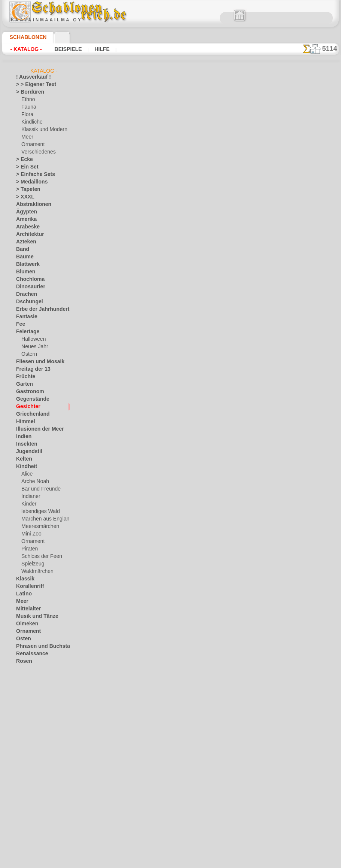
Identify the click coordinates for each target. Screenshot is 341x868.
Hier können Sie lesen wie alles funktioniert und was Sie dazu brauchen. (301, 334)
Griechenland (30, 414)
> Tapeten (26, 189)
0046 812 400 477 (189, 534)
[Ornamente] (35, 811)
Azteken (24, 242)
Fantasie (25, 317)
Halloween (32, 339)
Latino (23, 594)
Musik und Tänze (34, 616)
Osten (22, 639)
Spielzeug (31, 564)
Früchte (24, 377)
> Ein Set (25, 167)
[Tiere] (28, 834)
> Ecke (22, 160)
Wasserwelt (28, 736)
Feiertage (26, 332)
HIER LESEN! (171, 218)
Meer (27, 137)
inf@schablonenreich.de (173, 580)
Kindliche (31, 122)
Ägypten (25, 212)
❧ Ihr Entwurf (31, 841)
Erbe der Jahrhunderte (39, 309)
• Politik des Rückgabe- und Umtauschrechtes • (172, 617)
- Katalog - (26, 49)
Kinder (28, 504)
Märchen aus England (44, 519)
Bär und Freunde (39, 489)
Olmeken (25, 624)
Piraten (29, 549)
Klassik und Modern (42, 130)
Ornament (32, 145)
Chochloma (28, 279)
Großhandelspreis (141, 234)
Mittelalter (27, 609)
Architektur (28, 234)
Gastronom (28, 392)
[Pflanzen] (32, 819)
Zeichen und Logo (34, 766)
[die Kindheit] (35, 796)
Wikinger (25, 751)
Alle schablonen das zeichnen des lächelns (170, 463)
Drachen (25, 294)
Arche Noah (34, 482)
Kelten (23, 459)
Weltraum (26, 744)
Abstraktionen (31, 204)
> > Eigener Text (31, 85)
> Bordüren (27, 92)
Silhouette (27, 676)
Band (22, 249)
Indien (22, 437)
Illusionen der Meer (36, 429)
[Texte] (28, 826)
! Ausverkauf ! (30, 77)
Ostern (28, 354)
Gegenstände (30, 399)
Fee (20, 324)
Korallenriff (28, 586)
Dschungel (27, 302)
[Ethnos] (31, 804)
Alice (26, 474)
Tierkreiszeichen (32, 714)
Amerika (25, 219)
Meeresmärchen (38, 526)
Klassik (23, 579)
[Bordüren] (33, 789)
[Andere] (31, 781)
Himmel (24, 422)
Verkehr (24, 721)
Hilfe (100, 49)
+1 (194, 447)
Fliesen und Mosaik (36, 362)
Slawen (23, 684)
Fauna (28, 107)
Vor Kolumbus (31, 729)
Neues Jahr (33, 347)
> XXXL (23, 197)
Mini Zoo (31, 534)
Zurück (171, 447)
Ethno (28, 100)
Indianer (30, 497)
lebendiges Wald (38, 512)
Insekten (25, 444)
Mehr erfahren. (231, 862)
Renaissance (29, 654)
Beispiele (67, 49)
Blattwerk (26, 264)
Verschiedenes (36, 152)
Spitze (22, 691)
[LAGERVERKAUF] (36, 774)
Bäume (23, 257)
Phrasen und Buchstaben (42, 646)
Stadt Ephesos (31, 699)
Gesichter (26, 407)
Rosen (22, 661)
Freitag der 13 (30, 369)
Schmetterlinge (31, 669)
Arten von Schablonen (117, 218)
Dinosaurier (28, 287)
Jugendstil (26, 452)
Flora (27, 115)
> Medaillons (29, 182)
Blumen (24, 272)
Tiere (21, 706)
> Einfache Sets (31, 174)
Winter (23, 759)
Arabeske (26, 227)
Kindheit (25, 467)
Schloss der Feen (39, 556)
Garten (23, 384)
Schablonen (25, 37)
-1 (147, 447)
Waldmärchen (36, 571)
